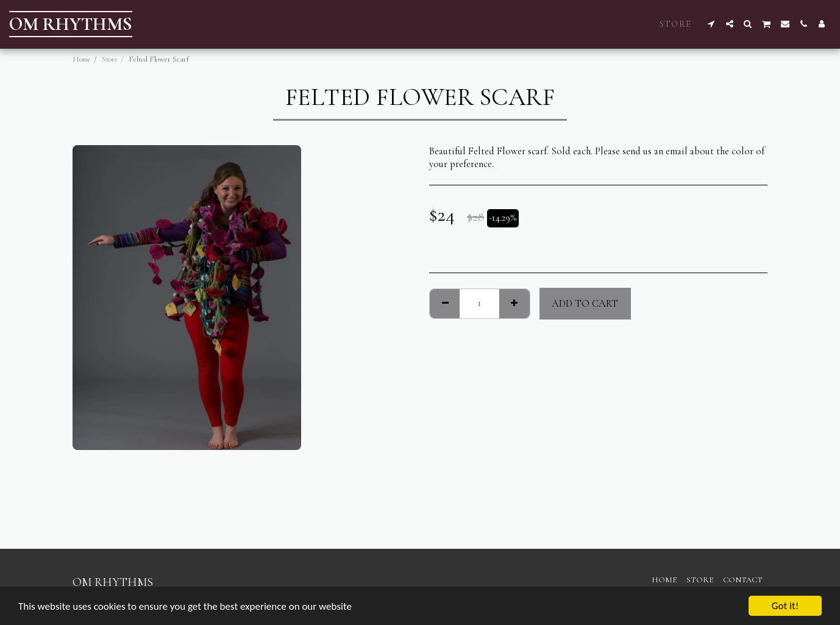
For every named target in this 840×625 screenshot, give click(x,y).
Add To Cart (585, 304)
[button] (711, 24)
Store (110, 59)
